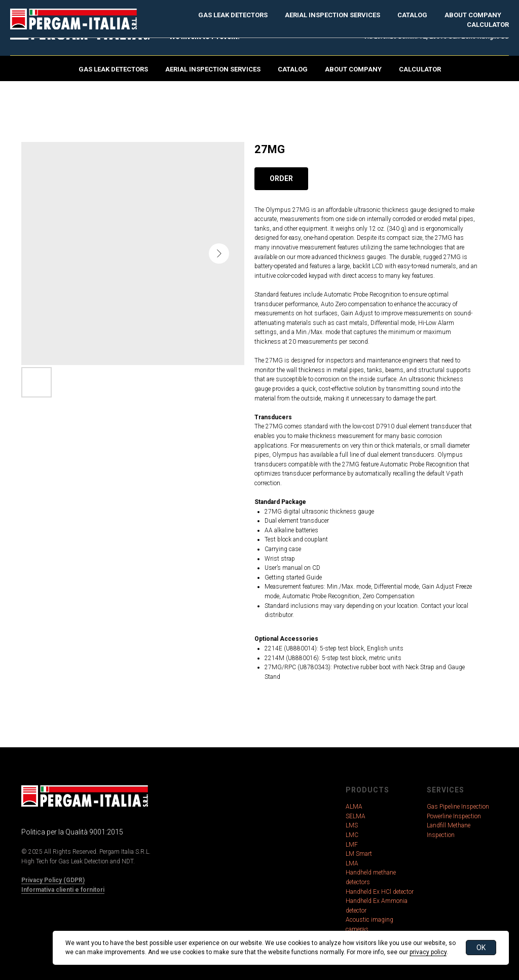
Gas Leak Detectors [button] (113, 69)
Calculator (420, 69)
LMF (352, 845)
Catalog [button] (293, 69)
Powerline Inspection (454, 816)
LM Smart (359, 854)
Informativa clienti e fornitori (63, 890)
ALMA (354, 807)
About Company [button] (353, 69)
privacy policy (428, 952)
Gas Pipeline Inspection (458, 807)
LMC (352, 835)
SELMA (356, 816)
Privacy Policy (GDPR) (53, 880)
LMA (352, 863)
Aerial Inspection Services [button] (213, 69)
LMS (352, 825)
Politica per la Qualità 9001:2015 (72, 832)
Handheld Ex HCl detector (380, 892)
